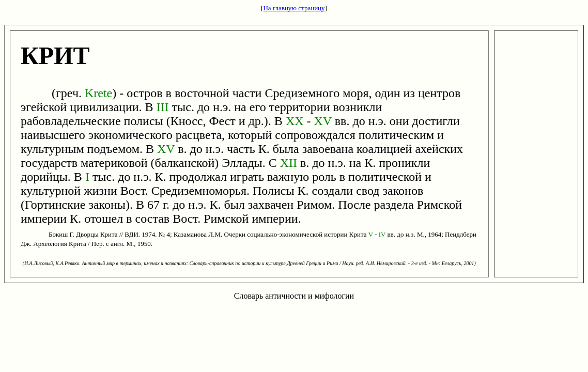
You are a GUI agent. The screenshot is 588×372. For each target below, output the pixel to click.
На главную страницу (294, 8)
